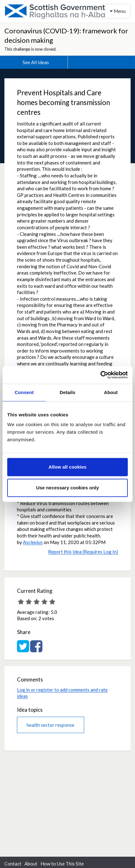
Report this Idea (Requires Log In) (83, 552)
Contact (13, 864)
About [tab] (111, 392)
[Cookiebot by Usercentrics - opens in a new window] (100, 375)
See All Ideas (36, 62)
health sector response (51, 725)
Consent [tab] (24, 392)
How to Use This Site (62, 864)
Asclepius (33, 542)
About (31, 864)
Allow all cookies (68, 467)
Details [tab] (67, 392)
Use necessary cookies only (67, 488)
